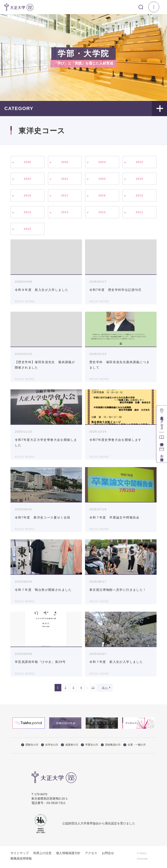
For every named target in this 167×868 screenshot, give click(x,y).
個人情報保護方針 (68, 855)
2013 (65, 214)
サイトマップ (20, 855)
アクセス (91, 855)
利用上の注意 (42, 855)
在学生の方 (50, 747)
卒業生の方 (90, 747)
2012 (102, 214)
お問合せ (108, 855)
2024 (102, 162)
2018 (28, 197)
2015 (139, 197)
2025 (65, 162)
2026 (28, 162)
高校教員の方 (111, 747)
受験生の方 (30, 747)
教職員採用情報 (21, 861)
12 (93, 690)
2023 (139, 162)
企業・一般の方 (135, 747)
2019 (139, 179)
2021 (65, 179)
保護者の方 (70, 747)
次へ (105, 690)
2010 (28, 231)
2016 (102, 197)
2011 (139, 214)
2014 (28, 214)
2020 (102, 179)
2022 (28, 179)
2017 (65, 197)
